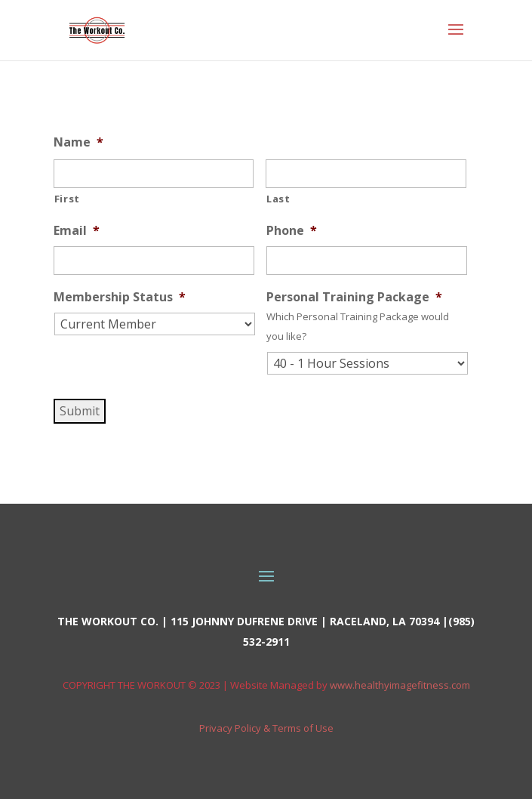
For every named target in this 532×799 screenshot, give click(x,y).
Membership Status (120, 297)
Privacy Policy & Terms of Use (266, 728)
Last (278, 199)
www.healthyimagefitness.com (400, 685)
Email (77, 231)
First (67, 199)
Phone (292, 231)
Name (78, 142)
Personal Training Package (354, 297)
